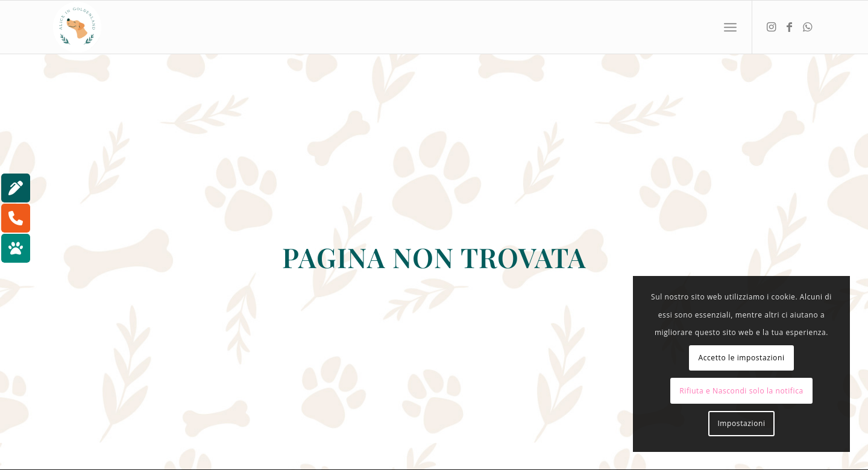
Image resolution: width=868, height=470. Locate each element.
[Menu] (730, 27)
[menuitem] (730, 27)
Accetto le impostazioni (741, 358)
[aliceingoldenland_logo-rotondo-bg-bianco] (77, 27)
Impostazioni (741, 423)
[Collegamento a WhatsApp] (807, 27)
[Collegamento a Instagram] (771, 27)
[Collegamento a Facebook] (789, 27)
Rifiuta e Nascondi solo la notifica (741, 391)
